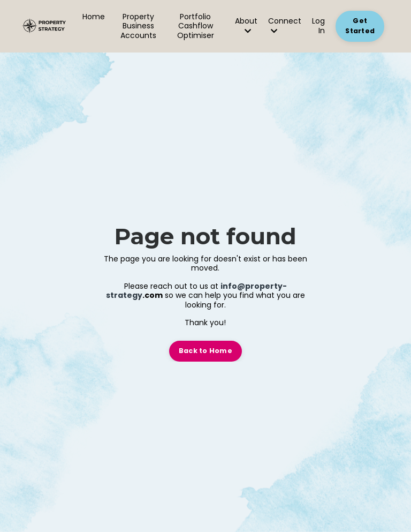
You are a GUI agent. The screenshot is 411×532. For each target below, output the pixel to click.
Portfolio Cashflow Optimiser (196, 27)
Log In (318, 26)
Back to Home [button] (205, 351)
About (246, 26)
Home (94, 17)
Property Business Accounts (138, 27)
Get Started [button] (360, 26)
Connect (285, 26)
